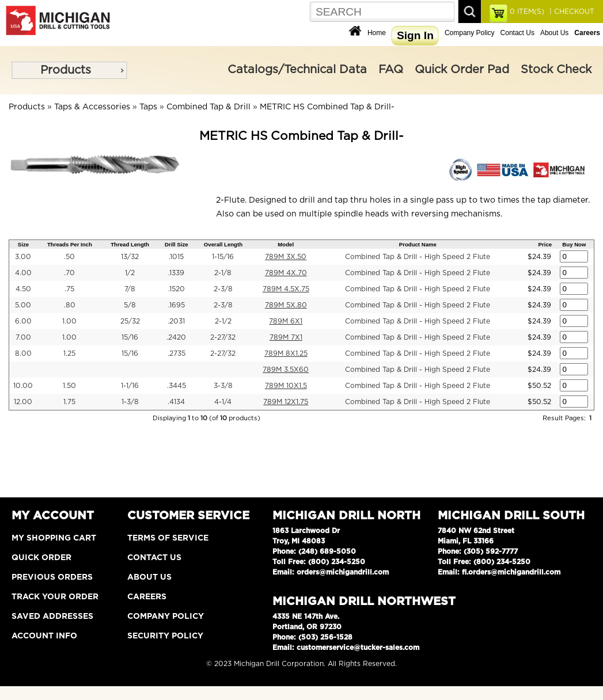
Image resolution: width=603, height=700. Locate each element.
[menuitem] (69, 70)
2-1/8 (223, 273)
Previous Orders (52, 577)
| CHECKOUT (571, 12)
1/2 (130, 273)
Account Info (44, 636)
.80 (70, 305)
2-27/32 (223, 337)
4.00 (23, 273)
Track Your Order (55, 597)
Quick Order (41, 558)
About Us (554, 33)
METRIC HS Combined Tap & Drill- (327, 107)
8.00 (23, 353)
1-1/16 (130, 386)
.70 (69, 273)
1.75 (69, 402)
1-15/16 (223, 257)
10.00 (23, 386)
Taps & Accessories (92, 107)
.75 (69, 289)
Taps (148, 107)
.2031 (176, 321)
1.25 (69, 353)
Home (377, 33)
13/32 (130, 257)
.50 (69, 257)
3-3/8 (223, 386)
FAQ (391, 70)
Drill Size (177, 244)
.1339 (176, 273)
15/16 (130, 337)
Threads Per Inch (70, 244)
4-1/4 (223, 402)
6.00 (23, 321)
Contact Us (517, 33)
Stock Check (556, 70)
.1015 (176, 257)
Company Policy (470, 33)
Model (286, 244)
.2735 (177, 353)
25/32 (130, 321)
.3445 (177, 386)
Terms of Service (168, 538)
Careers (147, 597)
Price (545, 244)
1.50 (69, 386)
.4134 (176, 402)
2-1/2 (223, 321)
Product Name (418, 244)
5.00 (23, 305)
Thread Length (130, 244)
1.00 (69, 321)
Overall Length (223, 244)
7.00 (23, 337)
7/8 (130, 289)
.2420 (176, 337)
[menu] (69, 70)
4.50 (23, 289)
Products (66, 70)
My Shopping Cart (54, 538)
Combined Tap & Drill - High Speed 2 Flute (418, 257)
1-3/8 (130, 402)
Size (23, 244)
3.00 (23, 257)
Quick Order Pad (462, 70)
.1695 (177, 305)
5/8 (130, 305)
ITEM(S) (527, 12)
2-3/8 (223, 289)
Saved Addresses (52, 617)
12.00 (23, 402)
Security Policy (165, 636)
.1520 (177, 289)
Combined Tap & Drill (208, 107)
